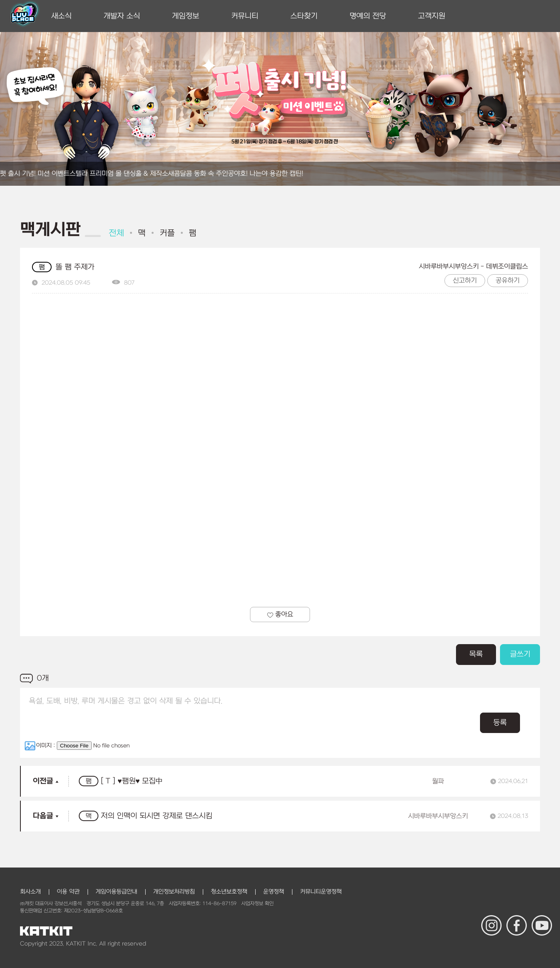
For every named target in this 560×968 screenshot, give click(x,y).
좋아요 (280, 615)
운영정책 (274, 892)
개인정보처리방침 (174, 892)
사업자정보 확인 (257, 904)
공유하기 (508, 281)
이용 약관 (68, 892)
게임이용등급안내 (116, 892)
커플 (167, 233)
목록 (476, 654)
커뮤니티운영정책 (321, 892)
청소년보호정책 (229, 892)
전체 (116, 233)
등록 (500, 723)
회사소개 (30, 892)
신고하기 (465, 281)
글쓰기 (520, 654)
